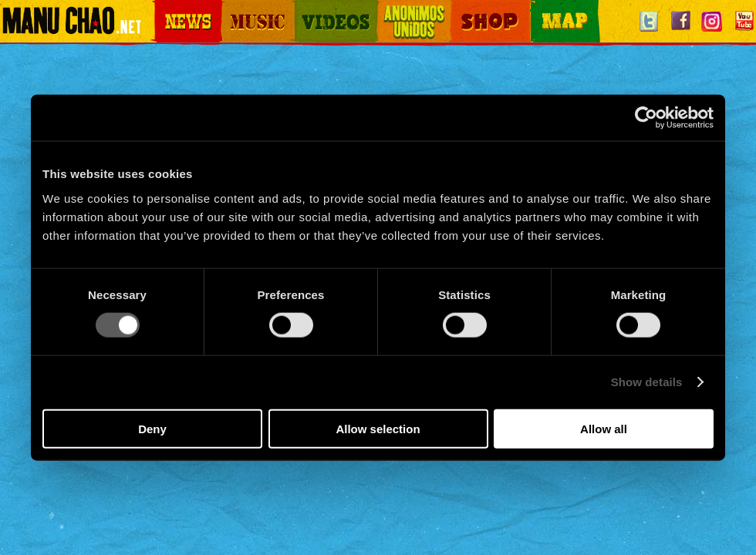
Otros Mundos (405, 8)
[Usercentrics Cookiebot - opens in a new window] (646, 118)
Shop (461, 8)
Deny (152, 428)
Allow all (604, 428)
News (165, 8)
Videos (309, 8)
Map (540, 8)
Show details (647, 382)
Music (233, 8)
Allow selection (378, 428)
